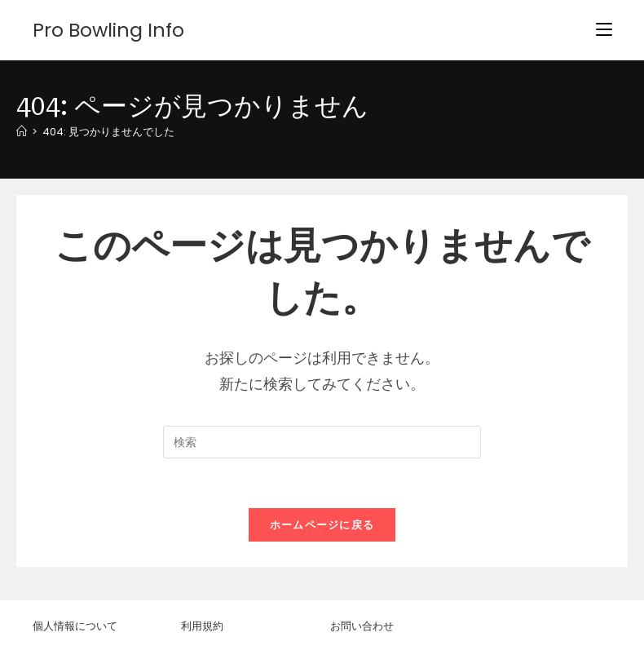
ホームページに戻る (322, 525)
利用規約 (202, 625)
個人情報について (75, 625)
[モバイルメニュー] (604, 30)
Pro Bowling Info (110, 30)
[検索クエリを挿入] (322, 442)
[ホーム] (22, 132)
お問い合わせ (362, 625)
